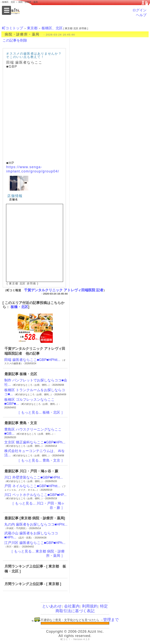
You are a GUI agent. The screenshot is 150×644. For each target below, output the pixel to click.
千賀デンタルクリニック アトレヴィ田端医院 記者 (64, 290)
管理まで (111, 620)
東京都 (32, 28)
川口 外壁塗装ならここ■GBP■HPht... (34, 477)
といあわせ (52, 606)
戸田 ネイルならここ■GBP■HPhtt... (32, 486)
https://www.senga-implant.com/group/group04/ (33, 169)
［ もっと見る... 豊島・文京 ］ (41, 460)
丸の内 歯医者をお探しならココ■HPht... (36, 524)
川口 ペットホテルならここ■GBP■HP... (35, 495)
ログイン (139, 10)
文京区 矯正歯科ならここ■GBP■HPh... (35, 442)
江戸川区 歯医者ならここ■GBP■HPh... (35, 543)
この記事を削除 (15, 40)
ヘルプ (141, 15)
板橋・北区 (19, 307)
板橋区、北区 (52, 28)
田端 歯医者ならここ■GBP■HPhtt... (32, 360)
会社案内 (72, 606)
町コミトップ (12, 28)
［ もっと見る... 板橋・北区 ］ (41, 412)
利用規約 (90, 606)
